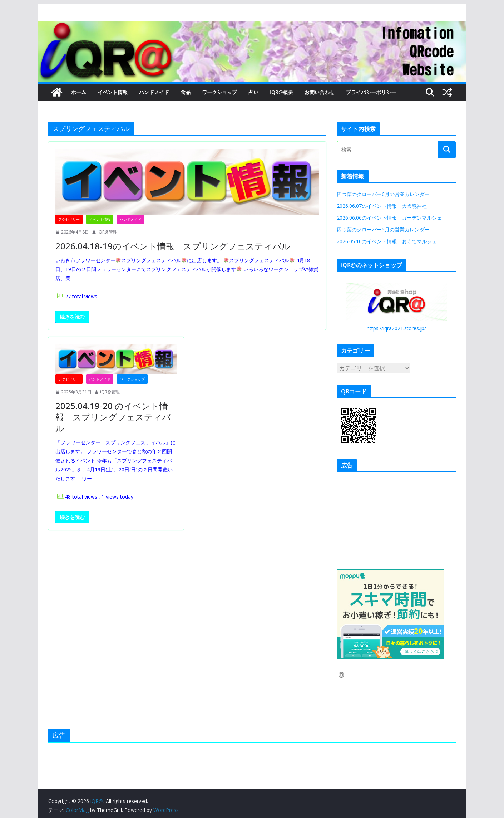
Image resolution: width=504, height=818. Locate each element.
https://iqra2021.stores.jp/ (396, 328)
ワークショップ (219, 92)
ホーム (79, 92)
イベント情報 (113, 92)
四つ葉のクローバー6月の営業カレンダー (383, 194)
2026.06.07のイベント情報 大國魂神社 (382, 206)
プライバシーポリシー (371, 92)
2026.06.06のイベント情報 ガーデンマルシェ (392, 218)
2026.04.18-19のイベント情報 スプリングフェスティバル (173, 246)
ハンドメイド (154, 92)
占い (253, 92)
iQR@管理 (107, 232)
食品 (186, 92)
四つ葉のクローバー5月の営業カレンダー (383, 229)
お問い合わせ (320, 92)
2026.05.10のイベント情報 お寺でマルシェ (387, 241)
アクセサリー (69, 219)
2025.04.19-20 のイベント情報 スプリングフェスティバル (113, 417)
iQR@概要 (281, 92)
